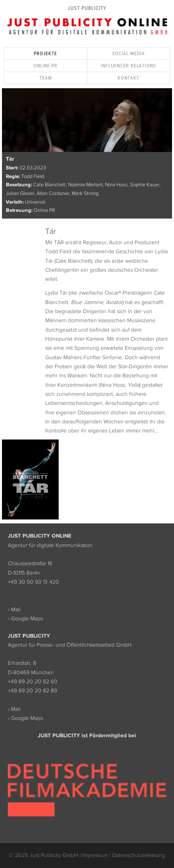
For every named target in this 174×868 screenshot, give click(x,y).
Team (46, 78)
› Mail (14, 609)
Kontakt (129, 78)
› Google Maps (25, 618)
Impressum (95, 855)
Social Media (129, 53)
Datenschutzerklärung (139, 855)
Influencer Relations (128, 66)
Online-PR (45, 66)
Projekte (45, 53)
